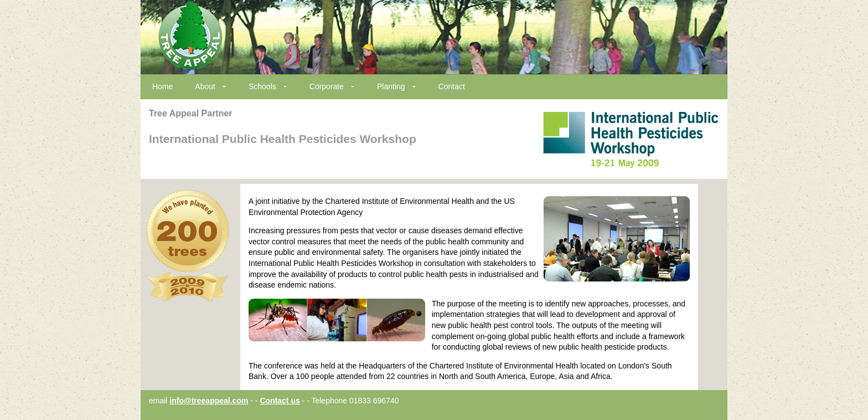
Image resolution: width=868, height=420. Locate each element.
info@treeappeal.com (209, 401)
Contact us (280, 401)
